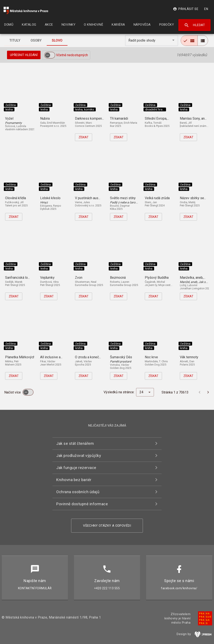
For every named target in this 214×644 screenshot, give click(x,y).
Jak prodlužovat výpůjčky (79, 456)
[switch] (50, 55)
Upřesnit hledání (24, 55)
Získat (84, 137)
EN (206, 9)
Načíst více (13, 392)
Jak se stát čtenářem (75, 443)
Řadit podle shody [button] (142, 40)
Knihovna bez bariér (74, 480)
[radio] (189, 41)
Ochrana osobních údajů (78, 492)
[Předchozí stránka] (200, 392)
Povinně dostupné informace (82, 504)
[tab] (15, 41)
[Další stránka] (208, 392)
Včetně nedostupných (72, 55)
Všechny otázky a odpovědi (107, 526)
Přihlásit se (186, 9)
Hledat (195, 25)
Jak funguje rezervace (76, 468)
